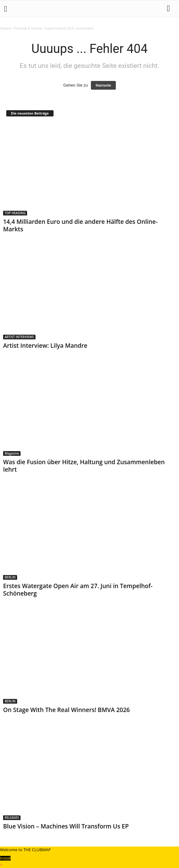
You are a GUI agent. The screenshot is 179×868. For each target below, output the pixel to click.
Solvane (6, 28)
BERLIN (10, 577)
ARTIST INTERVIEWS (19, 337)
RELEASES (12, 818)
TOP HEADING (15, 213)
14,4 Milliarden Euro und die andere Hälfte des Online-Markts (80, 225)
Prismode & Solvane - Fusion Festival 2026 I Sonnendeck (54, 28)
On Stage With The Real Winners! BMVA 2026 (66, 710)
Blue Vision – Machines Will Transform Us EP (66, 826)
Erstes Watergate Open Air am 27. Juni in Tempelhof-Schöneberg (78, 590)
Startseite (103, 85)
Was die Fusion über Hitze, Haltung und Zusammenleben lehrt (84, 466)
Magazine (12, 453)
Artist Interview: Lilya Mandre (45, 346)
